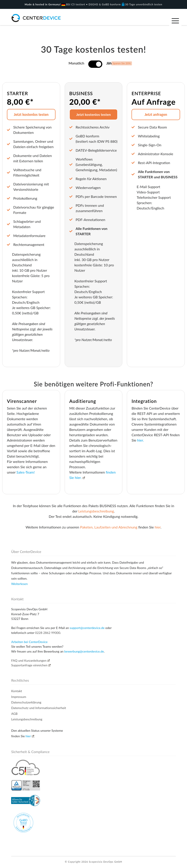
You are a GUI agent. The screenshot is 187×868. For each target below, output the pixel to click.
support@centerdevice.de (87, 628)
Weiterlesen (19, 584)
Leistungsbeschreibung (96, 511)
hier (158, 527)
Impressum (19, 697)
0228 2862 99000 (48, 633)
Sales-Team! (26, 472)
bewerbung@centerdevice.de (84, 651)
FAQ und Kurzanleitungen (30, 660)
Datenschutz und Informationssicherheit (39, 708)
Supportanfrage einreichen (31, 665)
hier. (140, 440)
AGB (14, 714)
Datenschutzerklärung (26, 702)
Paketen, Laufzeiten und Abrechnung (109, 527)
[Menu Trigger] (175, 21)
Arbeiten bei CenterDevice (29, 642)
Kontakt (17, 691)
